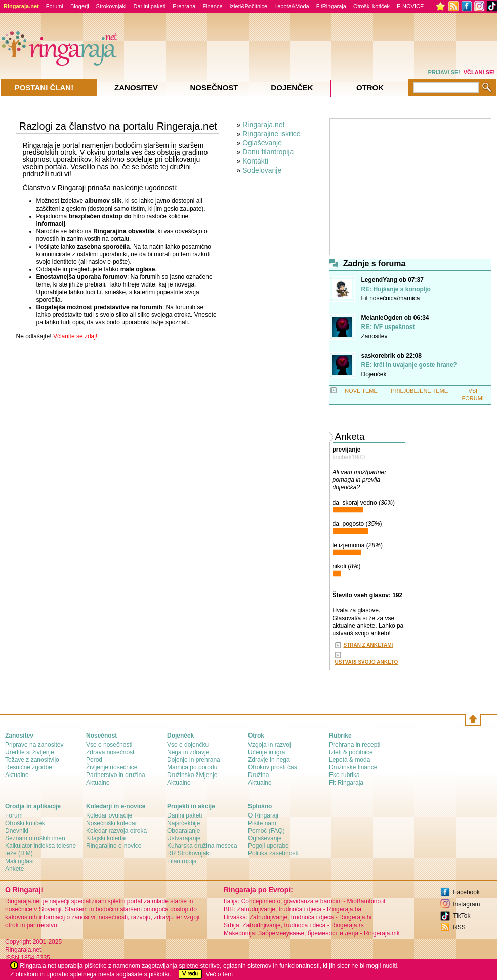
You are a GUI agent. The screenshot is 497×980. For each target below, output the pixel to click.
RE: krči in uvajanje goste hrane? (409, 365)
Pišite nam (262, 823)
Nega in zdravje (188, 752)
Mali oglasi (19, 861)
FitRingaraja (331, 6)
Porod (94, 760)
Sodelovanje (262, 170)
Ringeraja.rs (347, 925)
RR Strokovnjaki (189, 853)
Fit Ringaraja (346, 783)
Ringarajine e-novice (114, 846)
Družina (258, 775)
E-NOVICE (410, 6)
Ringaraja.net (263, 125)
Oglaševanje (262, 143)
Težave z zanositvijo (32, 760)
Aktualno (17, 775)
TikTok (462, 916)
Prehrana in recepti (355, 745)
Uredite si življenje (30, 752)
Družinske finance (353, 767)
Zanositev (375, 336)
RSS (459, 927)
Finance (212, 6)
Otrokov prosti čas (273, 767)
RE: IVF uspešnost (388, 327)
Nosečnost (214, 87)
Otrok (370, 87)
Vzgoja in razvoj (270, 745)
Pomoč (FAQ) (266, 831)
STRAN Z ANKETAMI (368, 645)
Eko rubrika (344, 775)
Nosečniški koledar (112, 823)
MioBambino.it (366, 901)
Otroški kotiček (371, 6)
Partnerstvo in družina (116, 775)
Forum (14, 815)
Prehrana (184, 6)
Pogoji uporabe (268, 846)
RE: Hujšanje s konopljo (396, 289)
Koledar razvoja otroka (116, 831)
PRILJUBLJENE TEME (419, 391)
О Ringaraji (263, 815)
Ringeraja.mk (382, 933)
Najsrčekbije (183, 823)
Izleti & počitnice (351, 752)
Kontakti (255, 161)
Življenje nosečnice (112, 767)
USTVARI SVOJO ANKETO (367, 662)
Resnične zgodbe (29, 767)
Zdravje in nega (269, 760)
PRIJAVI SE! (444, 72)
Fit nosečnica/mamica (391, 298)
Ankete (14, 869)
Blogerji (80, 6)
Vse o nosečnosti (109, 745)
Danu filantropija (268, 152)
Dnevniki (17, 831)
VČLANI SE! (479, 72)
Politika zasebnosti (273, 853)
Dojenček (374, 374)
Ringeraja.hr (356, 917)
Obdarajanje (183, 831)
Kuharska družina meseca (202, 846)
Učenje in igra (266, 752)
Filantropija (182, 861)
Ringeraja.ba (344, 909)
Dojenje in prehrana (194, 760)
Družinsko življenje (192, 775)
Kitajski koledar (107, 838)
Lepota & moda (349, 760)
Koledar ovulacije (109, 815)
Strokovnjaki (111, 6)
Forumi (55, 6)
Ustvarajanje (184, 838)
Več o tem (219, 974)
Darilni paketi (150, 6)
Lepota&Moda (292, 6)
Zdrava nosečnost (110, 752)
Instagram (466, 904)
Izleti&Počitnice (249, 6)
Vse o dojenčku (188, 745)
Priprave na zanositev (34, 745)
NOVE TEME (361, 391)
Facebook (466, 892)
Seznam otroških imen (35, 838)
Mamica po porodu (192, 767)
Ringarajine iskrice (271, 134)
